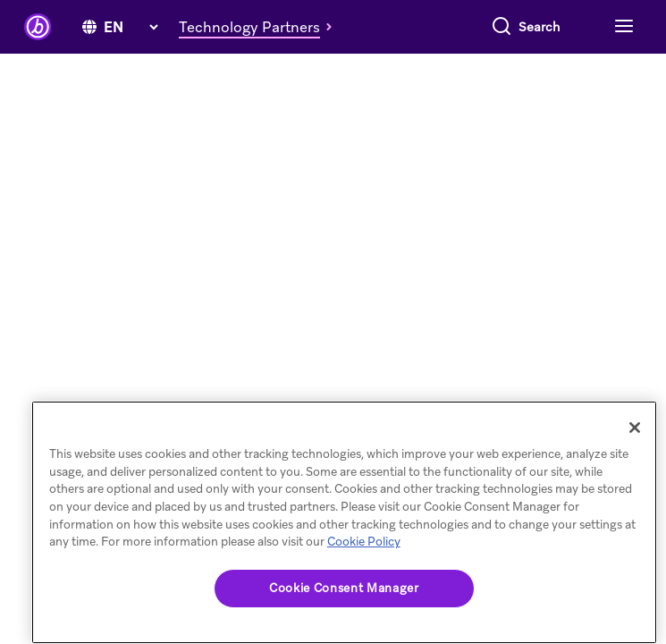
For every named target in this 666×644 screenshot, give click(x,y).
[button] (260, 27)
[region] (344, 522)
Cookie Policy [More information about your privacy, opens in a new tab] (364, 542)
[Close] (635, 428)
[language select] (131, 27)
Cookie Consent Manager (344, 588)
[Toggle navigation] (622, 27)
